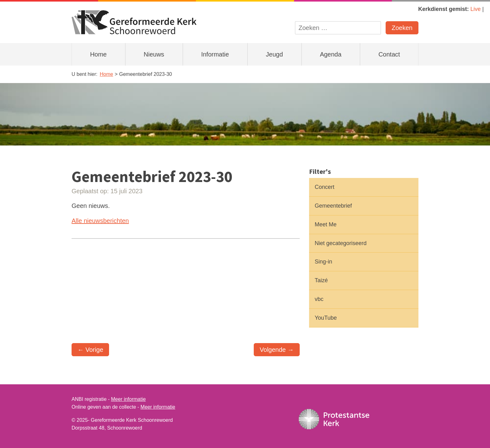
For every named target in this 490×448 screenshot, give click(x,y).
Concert (325, 187)
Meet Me (326, 224)
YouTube (326, 318)
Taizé (321, 280)
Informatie (215, 54)
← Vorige (90, 350)
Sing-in (323, 262)
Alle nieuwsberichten (100, 221)
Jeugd (275, 54)
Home (98, 54)
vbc (319, 299)
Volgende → (277, 350)
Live (475, 9)
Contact (389, 54)
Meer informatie (128, 399)
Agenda (331, 54)
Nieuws (154, 54)
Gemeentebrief (333, 206)
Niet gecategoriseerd (341, 243)
